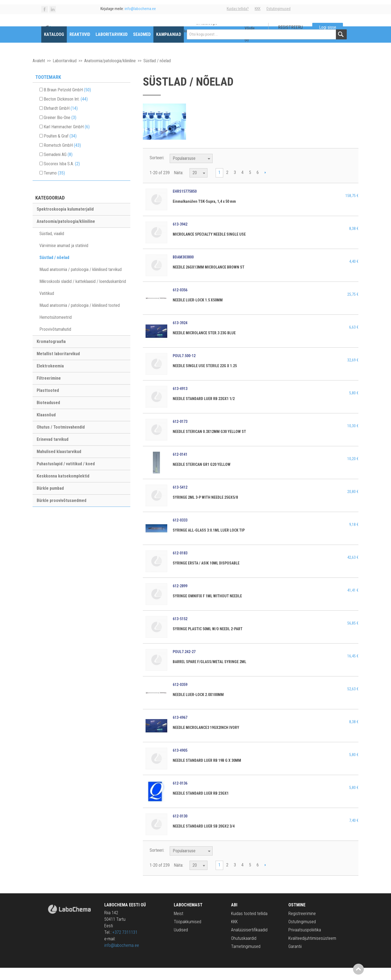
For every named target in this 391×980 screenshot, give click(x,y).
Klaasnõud (46, 427)
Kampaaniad (169, 47)
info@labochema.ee (122, 958)
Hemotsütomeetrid (56, 330)
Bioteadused (48, 415)
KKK (258, 9)
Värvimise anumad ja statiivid (64, 258)
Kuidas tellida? (238, 9)
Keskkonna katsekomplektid (63, 488)
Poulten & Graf (60, 148)
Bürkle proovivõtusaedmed (62, 513)
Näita (178, 185)
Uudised (181, 942)
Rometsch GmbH (62, 157)
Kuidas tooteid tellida (249, 926)
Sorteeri (157, 170)
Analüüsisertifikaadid (249, 942)
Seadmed (142, 47)
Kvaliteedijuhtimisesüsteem (312, 951)
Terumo (54, 185)
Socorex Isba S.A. (62, 176)
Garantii (295, 959)
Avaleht (39, 73)
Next (265, 185)
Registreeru (290, 27)
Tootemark (48, 89)
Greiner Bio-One (60, 130)
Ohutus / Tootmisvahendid (61, 439)
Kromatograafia (51, 354)
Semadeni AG (58, 167)
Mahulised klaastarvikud (59, 464)
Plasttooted (48, 403)
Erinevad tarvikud (53, 452)
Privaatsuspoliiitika (305, 942)
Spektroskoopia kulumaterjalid (65, 221)
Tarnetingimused (246, 959)
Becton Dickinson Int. (66, 111)
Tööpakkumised (187, 934)
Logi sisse (328, 27)
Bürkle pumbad (50, 500)
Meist (179, 926)
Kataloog (54, 47)
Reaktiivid (80, 47)
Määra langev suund (217, 171)
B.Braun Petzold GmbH (67, 102)
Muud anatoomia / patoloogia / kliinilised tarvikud (81, 282)
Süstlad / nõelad (54, 270)
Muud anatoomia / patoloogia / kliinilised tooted (80, 318)
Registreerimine (302, 926)
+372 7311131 (125, 945)
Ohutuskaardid (244, 951)
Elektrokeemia (50, 378)
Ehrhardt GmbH (61, 121)
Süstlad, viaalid (52, 246)
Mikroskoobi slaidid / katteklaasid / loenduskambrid (83, 294)
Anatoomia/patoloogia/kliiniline (110, 73)
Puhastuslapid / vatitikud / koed (66, 476)
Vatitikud (47, 306)
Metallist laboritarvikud (58, 366)
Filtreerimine (49, 390)
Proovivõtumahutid (55, 341)
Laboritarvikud (112, 47)
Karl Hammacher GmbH (67, 139)
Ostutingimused (278, 9)
